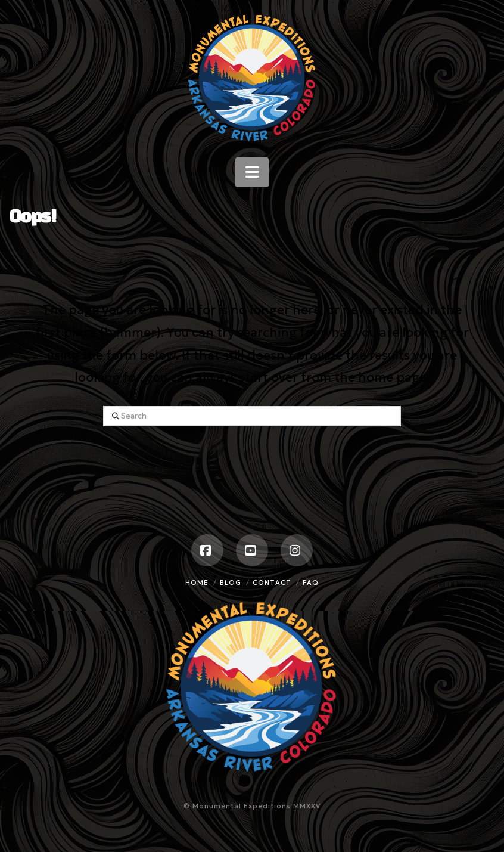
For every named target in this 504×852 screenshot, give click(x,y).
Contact (272, 583)
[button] (252, 172)
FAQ (311, 583)
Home (197, 583)
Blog (231, 583)
